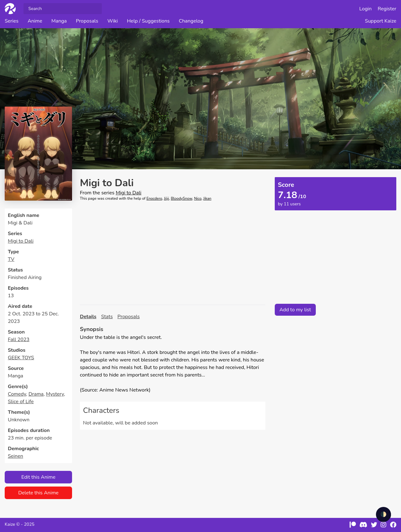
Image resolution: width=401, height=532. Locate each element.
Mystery (55, 394)
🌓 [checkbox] (383, 514)
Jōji (166, 198)
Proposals (87, 21)
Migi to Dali (21, 241)
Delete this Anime (38, 493)
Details (88, 317)
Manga (59, 21)
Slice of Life (21, 402)
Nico (198, 198)
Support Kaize (381, 21)
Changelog (191, 21)
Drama (36, 394)
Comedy (17, 394)
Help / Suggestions (148, 21)
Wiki (113, 21)
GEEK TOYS (21, 358)
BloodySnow (181, 198)
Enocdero (154, 198)
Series (12, 21)
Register (387, 9)
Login (366, 9)
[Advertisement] (173, 253)
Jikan (207, 198)
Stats (107, 317)
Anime (35, 21)
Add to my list (295, 310)
